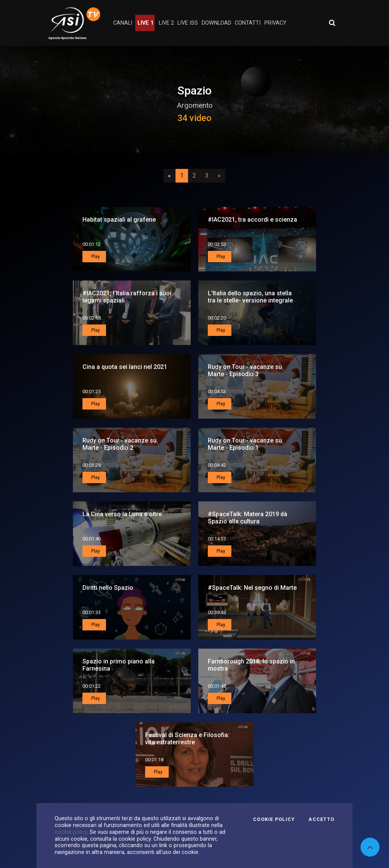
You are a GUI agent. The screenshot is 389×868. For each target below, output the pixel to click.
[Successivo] (219, 176)
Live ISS (188, 23)
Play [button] (95, 257)
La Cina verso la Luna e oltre (122, 514)
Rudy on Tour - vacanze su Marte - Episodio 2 (119, 444)
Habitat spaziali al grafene (119, 220)
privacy (275, 23)
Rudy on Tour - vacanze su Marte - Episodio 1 (245, 444)
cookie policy (71, 832)
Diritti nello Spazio (108, 588)
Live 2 (166, 23)
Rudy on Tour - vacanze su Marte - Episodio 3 (245, 370)
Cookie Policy (274, 819)
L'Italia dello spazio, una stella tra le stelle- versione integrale (250, 297)
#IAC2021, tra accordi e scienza (252, 220)
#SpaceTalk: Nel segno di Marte (252, 588)
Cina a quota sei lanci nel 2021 (125, 367)
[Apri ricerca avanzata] (332, 23)
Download (217, 23)
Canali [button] (123, 23)
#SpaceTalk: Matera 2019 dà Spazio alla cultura (247, 518)
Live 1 (145, 23)
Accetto (321, 819)
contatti (248, 23)
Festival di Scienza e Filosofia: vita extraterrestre (187, 739)
